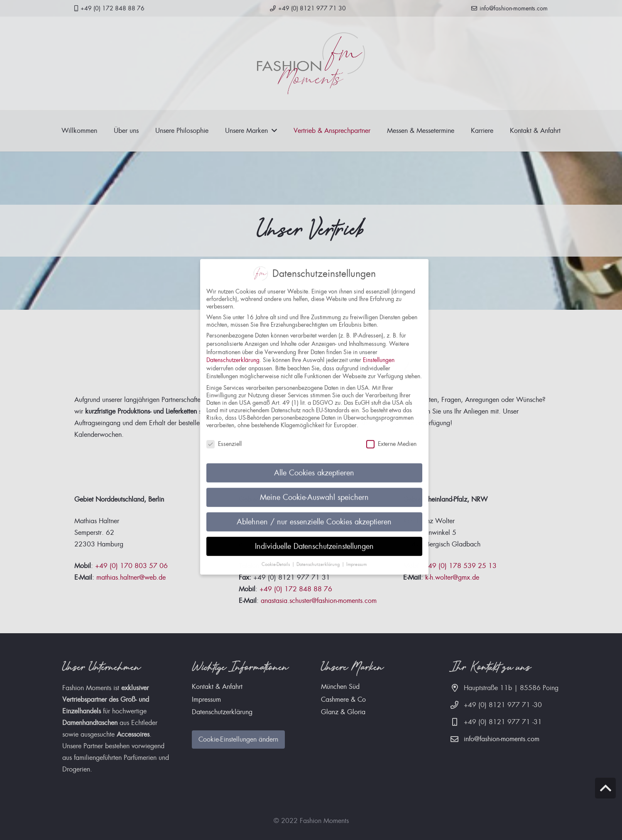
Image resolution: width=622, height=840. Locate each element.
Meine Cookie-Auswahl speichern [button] (314, 490)
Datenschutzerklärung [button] (319, 556)
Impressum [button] (356, 556)
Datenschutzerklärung (233, 353)
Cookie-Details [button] (276, 556)
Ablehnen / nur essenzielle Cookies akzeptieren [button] (314, 514)
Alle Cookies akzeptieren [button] (314, 465)
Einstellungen (379, 353)
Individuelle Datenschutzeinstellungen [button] (314, 539)
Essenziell (224, 436)
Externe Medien (391, 436)
